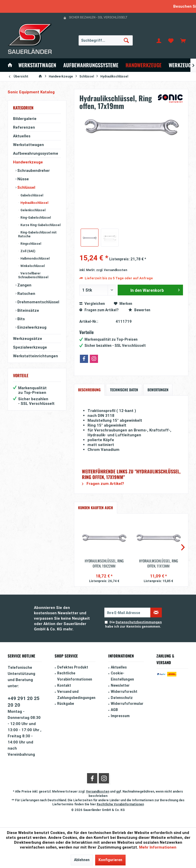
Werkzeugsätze (28, 338)
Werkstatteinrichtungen (35, 356)
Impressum (120, 716)
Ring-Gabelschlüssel (35, 218)
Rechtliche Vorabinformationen (75, 676)
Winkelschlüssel (32, 266)
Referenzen (24, 127)
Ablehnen (82, 860)
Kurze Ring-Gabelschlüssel (40, 225)
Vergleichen (92, 304)
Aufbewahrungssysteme (36, 153)
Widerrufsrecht (124, 692)
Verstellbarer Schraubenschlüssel (33, 275)
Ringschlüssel (30, 244)
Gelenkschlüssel (33, 210)
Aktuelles (22, 136)
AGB (114, 710)
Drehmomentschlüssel (38, 302)
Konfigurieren (110, 860)
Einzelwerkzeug (31, 327)
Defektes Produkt (73, 667)
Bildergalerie (25, 119)
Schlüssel (26, 187)
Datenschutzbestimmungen (139, 622)
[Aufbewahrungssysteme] (91, 65)
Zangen (24, 285)
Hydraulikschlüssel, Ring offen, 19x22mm (104, 563)
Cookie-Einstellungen (122, 676)
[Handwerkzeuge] (144, 65)
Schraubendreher (33, 170)
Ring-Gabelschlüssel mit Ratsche (37, 234)
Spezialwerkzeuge (30, 347)
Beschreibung (89, 390)
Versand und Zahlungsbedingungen (76, 695)
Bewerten (139, 310)
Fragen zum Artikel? (99, 310)
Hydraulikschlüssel (34, 203)
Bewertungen (158, 390)
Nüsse (23, 179)
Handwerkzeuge (28, 162)
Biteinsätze (28, 310)
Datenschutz (122, 698)
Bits (21, 319)
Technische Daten (124, 390)
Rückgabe (66, 704)
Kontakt (64, 685)
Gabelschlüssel (31, 195)
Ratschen (26, 293)
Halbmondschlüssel (35, 258)
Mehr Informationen (158, 847)
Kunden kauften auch (96, 508)
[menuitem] (183, 40)
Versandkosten (98, 791)
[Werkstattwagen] (37, 65)
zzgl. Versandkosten (112, 270)
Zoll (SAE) (27, 251)
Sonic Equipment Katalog (31, 92)
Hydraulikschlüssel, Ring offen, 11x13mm (158, 563)
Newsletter (120, 685)
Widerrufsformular (127, 704)
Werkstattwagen (28, 145)
